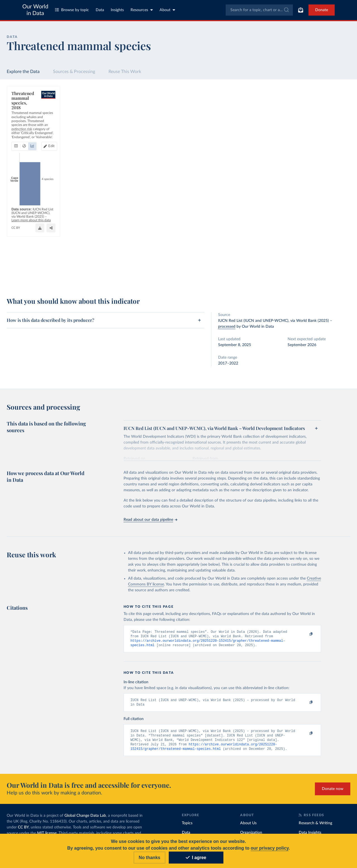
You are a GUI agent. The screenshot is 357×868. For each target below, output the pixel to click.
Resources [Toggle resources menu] (142, 10)
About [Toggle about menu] (167, 10)
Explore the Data (23, 72)
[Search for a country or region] (307, 109)
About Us (248, 826)
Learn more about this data (161, 273)
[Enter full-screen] (255, 276)
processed (227, 327)
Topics (187, 826)
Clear (339, 133)
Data (100, 10)
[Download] (233, 276)
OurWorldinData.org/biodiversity (36, 279)
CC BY (67, 279)
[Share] (244, 276)
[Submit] (286, 10)
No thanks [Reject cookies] (149, 858)
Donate (322, 10)
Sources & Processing (74, 72)
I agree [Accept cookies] (196, 858)
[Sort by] (302, 122)
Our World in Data (35, 10)
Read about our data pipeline (150, 520)
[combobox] (259, 10)
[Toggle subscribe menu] (301, 10)
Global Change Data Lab (85, 819)
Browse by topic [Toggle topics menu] (72, 10)
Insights (117, 10)
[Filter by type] (307, 157)
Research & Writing (315, 826)
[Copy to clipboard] (305, 634)
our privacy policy (270, 848)
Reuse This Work (125, 72)
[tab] (24, 120)
